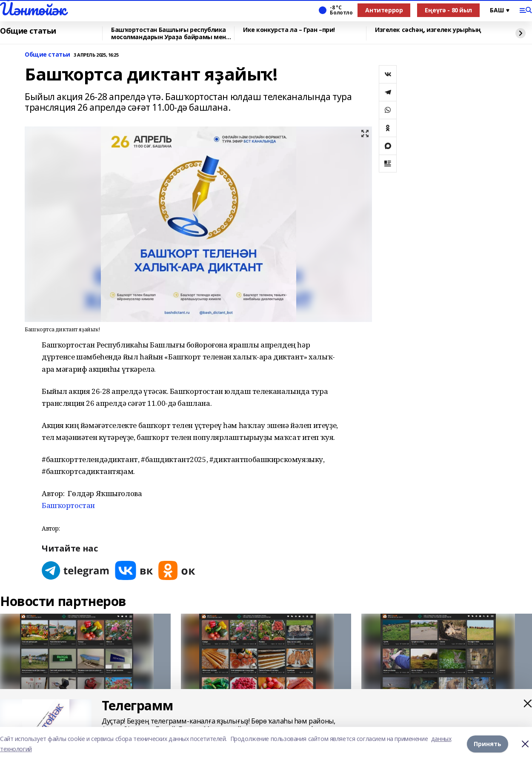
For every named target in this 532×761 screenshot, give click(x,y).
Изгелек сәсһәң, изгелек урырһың (428, 30)
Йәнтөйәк (33, 9)
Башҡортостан (68, 505)
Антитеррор (384, 10)
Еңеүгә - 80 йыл (448, 10)
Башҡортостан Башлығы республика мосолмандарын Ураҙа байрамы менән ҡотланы (172, 33)
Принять (488, 744)
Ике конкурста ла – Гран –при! (289, 30)
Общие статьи (28, 31)
